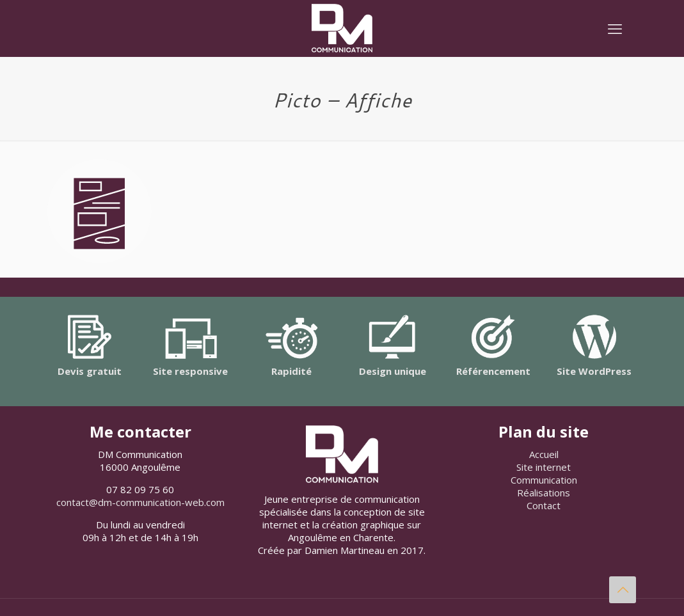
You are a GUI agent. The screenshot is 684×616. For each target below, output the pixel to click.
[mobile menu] (615, 28)
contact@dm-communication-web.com (140, 502)
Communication (544, 480)
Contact (544, 505)
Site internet (544, 467)
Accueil (544, 454)
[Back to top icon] (623, 590)
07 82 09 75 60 (140, 489)
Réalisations (544, 493)
